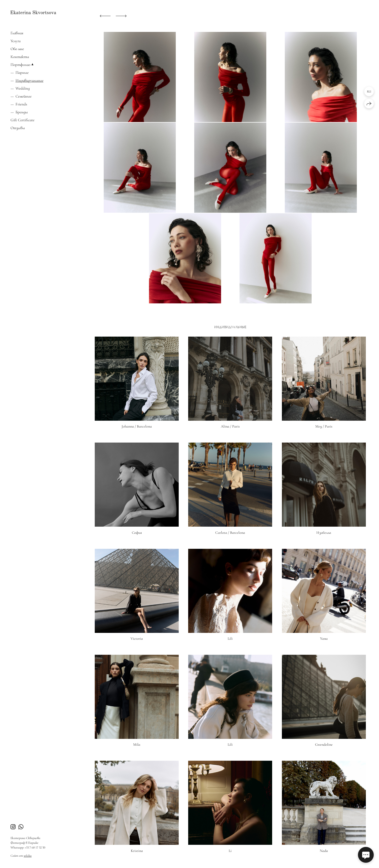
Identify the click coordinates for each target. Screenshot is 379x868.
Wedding (23, 88)
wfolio (28, 856)
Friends (21, 104)
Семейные (24, 96)
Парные (22, 72)
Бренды (22, 112)
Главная (17, 33)
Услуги (16, 41)
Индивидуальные (29, 80)
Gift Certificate (23, 120)
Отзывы (18, 128)
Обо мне (17, 49)
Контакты (20, 57)
